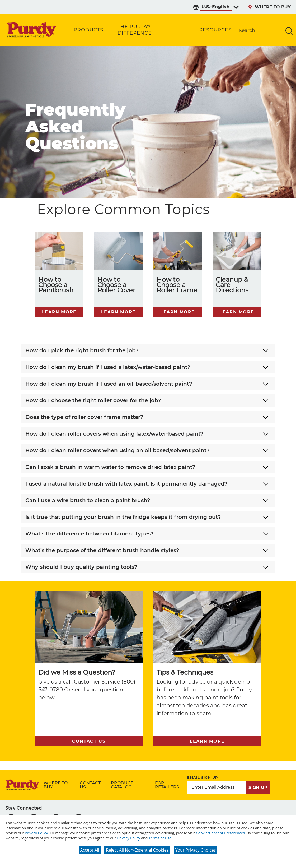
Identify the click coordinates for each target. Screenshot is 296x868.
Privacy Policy (36, 833)
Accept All (90, 850)
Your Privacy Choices (196, 850)
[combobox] (261, 31)
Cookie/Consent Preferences (220, 833)
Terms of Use (160, 838)
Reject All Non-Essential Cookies (137, 850)
